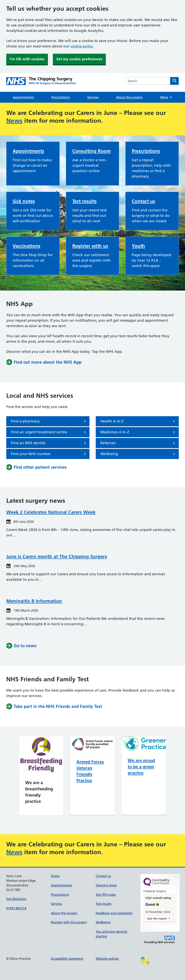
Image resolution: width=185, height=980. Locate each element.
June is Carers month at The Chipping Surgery (57, 557)
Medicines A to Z (139, 432)
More (166, 97)
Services (93, 97)
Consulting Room (92, 151)
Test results (85, 201)
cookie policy (82, 46)
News (14, 121)
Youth (138, 246)
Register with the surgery (69, 922)
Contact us (143, 201)
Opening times (106, 885)
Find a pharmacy (49, 421)
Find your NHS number (49, 454)
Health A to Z (139, 421)
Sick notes (24, 201)
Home (55, 876)
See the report (157, 918)
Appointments (23, 97)
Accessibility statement (67, 959)
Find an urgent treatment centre (49, 432)
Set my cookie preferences (79, 59)
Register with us (90, 246)
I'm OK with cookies (27, 59)
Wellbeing (139, 454)
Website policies (107, 959)
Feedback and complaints (114, 913)
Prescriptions (61, 97)
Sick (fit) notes (106, 895)
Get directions (16, 899)
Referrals (139, 443)
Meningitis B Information (34, 601)
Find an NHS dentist (49, 443)
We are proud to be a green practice (141, 767)
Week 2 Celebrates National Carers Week (51, 512)
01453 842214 (16, 908)
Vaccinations (27, 246)
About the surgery (129, 97)
